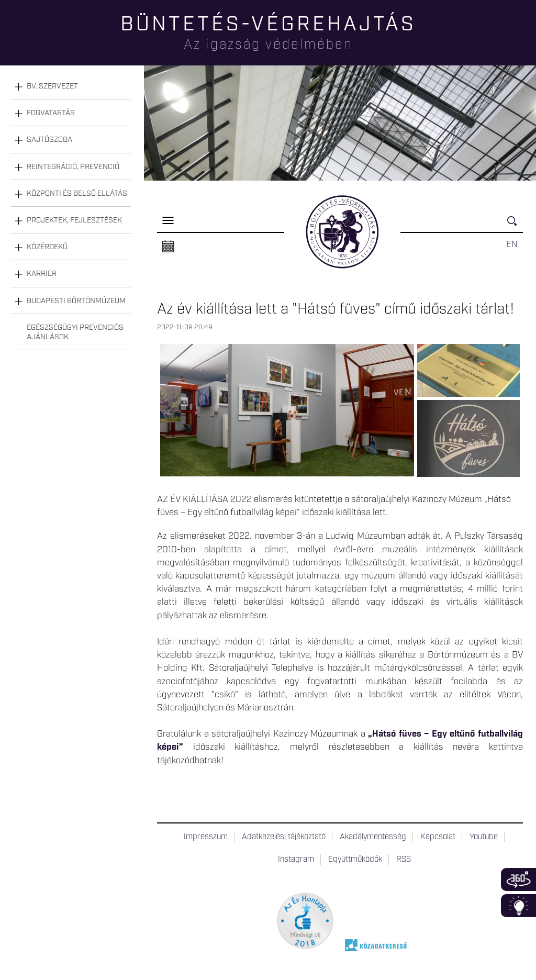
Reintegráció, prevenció (73, 167)
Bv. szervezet (52, 86)
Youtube (484, 837)
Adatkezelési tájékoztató (284, 837)
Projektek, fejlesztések (74, 220)
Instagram (296, 860)
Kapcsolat (438, 837)
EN (512, 244)
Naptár (168, 247)
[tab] (71, 87)
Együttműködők (355, 860)
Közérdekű (47, 247)
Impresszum (206, 837)
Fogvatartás (51, 113)
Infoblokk (518, 906)
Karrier (42, 274)
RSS (404, 860)
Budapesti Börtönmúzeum (76, 301)
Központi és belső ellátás (77, 194)
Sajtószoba (49, 140)
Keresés (515, 225)
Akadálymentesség (373, 837)
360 (518, 879)
